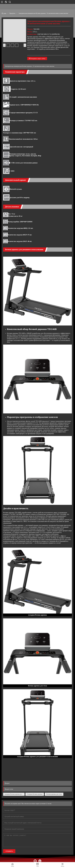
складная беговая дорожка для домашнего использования (15, 794)
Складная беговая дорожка (35, 794)
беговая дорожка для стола (54, 794)
